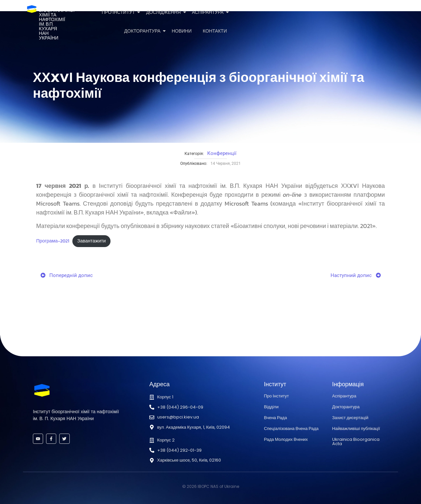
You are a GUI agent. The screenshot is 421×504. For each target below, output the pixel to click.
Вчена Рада (275, 418)
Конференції (222, 153)
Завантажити (92, 241)
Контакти (215, 31)
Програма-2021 (53, 241)
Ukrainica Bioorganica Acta (356, 441)
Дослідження (164, 12)
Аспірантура (209, 12)
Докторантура (144, 31)
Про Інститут (119, 12)
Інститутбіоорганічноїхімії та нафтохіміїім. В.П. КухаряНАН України (57, 22)
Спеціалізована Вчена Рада (291, 428)
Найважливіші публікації (356, 428)
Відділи (271, 407)
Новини (182, 31)
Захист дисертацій (350, 418)
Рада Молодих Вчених (286, 439)
